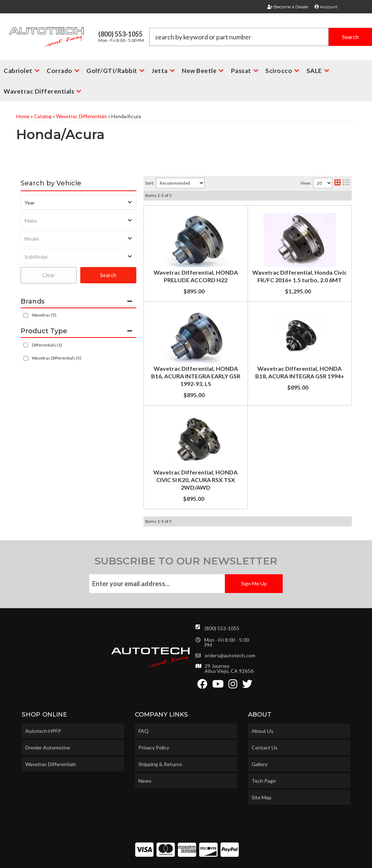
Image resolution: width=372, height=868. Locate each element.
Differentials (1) (47, 345)
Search (108, 275)
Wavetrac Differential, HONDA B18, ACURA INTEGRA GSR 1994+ (245, 388)
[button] (261, 37)
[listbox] (78, 202)
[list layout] (346, 183)
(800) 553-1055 (222, 612)
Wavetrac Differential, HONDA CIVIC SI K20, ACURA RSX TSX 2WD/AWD (245, 457)
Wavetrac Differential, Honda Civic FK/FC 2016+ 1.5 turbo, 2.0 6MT (245, 277)
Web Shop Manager (245, 860)
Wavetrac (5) (44, 315)
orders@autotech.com (230, 639)
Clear (48, 275)
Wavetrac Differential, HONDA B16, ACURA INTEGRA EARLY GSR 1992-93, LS (245, 333)
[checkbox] (26, 315)
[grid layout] (337, 183)
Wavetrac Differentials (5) (57, 358)
